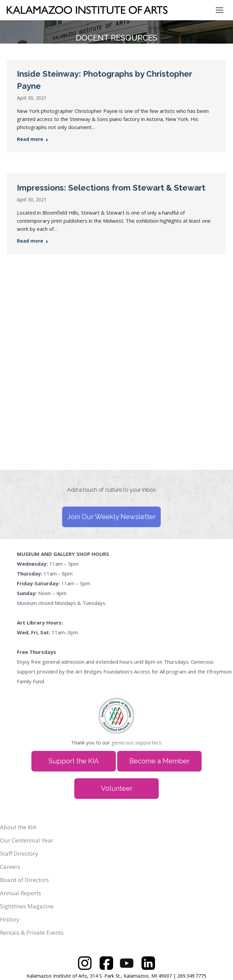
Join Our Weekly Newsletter (111, 517)
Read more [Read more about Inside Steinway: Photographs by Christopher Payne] (33, 139)
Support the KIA (74, 761)
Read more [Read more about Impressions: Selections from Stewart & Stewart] (33, 241)
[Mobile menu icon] (219, 10)
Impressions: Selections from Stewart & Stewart (111, 188)
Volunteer (117, 788)
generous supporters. (137, 742)
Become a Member (159, 761)
